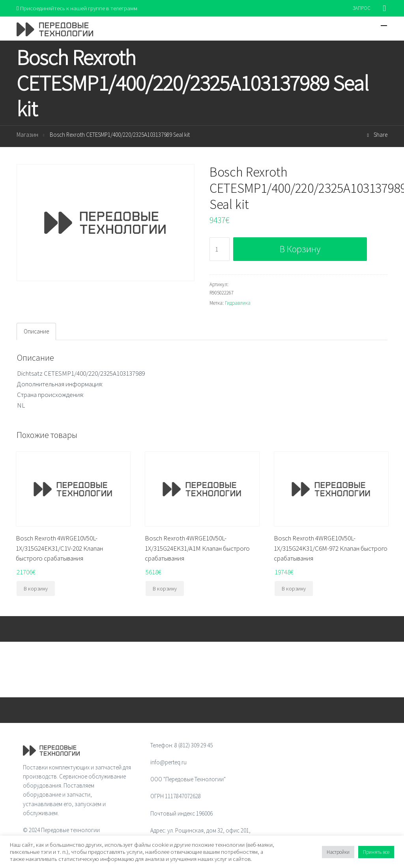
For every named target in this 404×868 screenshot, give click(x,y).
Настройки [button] (338, 852)
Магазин (27, 135)
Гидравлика (238, 303)
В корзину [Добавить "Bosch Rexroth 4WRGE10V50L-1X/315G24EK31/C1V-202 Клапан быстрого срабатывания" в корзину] (36, 589)
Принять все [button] (376, 852)
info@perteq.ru (168, 762)
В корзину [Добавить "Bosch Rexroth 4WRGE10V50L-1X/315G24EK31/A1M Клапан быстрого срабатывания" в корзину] (165, 589)
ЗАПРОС (362, 8)
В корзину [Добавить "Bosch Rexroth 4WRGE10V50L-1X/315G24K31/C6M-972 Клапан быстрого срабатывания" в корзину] (294, 589)
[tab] (36, 332)
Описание (36, 331)
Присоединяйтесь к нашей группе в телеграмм (77, 8)
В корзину (300, 249)
